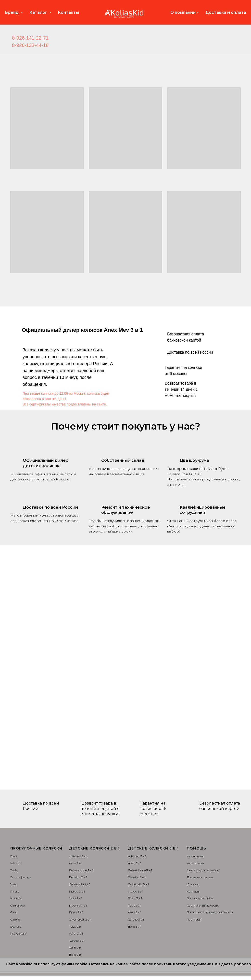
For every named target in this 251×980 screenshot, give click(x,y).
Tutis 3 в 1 (135, 905)
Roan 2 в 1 (76, 912)
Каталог (39, 12)
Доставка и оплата (226, 12)
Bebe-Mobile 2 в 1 (81, 870)
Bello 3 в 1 (135, 927)
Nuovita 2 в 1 (78, 905)
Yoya (13, 884)
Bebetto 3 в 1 (137, 877)
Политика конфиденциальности (210, 912)
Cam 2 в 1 (76, 947)
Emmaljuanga (21, 877)
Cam (14, 912)
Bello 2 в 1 (76, 955)
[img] (58, 42)
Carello (15, 919)
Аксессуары (195, 863)
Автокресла (195, 856)
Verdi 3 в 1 (135, 912)
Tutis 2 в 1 (76, 927)
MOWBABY (18, 933)
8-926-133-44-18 (30, 45)
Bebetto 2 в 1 (78, 877)
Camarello (18, 905)
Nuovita (16, 898)
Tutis (14, 870)
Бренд (12, 12)
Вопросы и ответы (200, 898)
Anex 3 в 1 (135, 863)
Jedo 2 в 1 (76, 898)
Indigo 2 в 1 (77, 891)
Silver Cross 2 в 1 (80, 919)
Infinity (15, 863)
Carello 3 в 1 (136, 919)
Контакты (68, 12)
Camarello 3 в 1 (138, 884)
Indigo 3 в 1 (136, 891)
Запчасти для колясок (203, 870)
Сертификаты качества (203, 905)
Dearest (16, 927)
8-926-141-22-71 (30, 38)
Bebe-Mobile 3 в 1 (140, 870)
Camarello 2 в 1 (80, 884)
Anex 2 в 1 (76, 863)
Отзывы (193, 884)
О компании (183, 12)
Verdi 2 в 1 (76, 933)
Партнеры (194, 919)
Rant (14, 856)
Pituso (15, 891)
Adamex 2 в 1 (78, 856)
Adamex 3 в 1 (137, 856)
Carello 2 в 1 (77, 941)
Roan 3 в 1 (135, 898)
